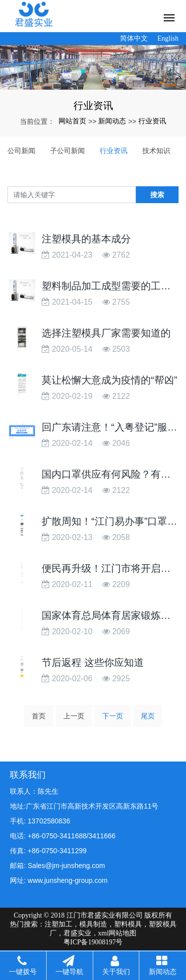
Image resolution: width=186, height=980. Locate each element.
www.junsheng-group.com (68, 880)
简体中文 (134, 38)
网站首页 (72, 121)
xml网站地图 (118, 933)
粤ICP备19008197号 (93, 942)
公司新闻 (21, 151)
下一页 (113, 716)
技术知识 (156, 151)
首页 (39, 716)
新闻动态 (112, 121)
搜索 (157, 195)
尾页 (148, 716)
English (168, 38)
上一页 (74, 716)
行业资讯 (152, 121)
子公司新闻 (67, 151)
